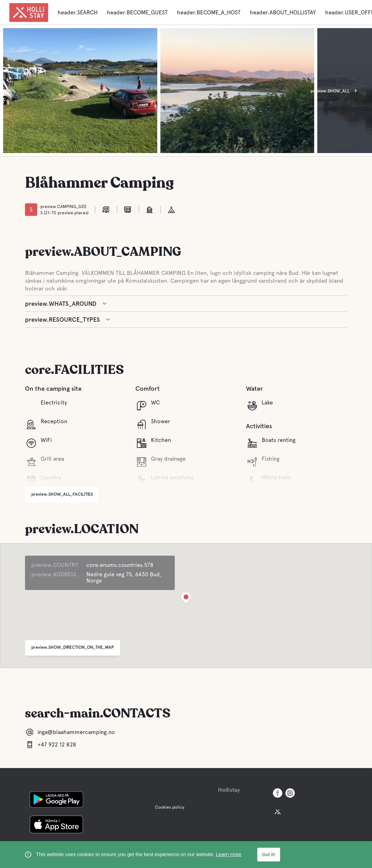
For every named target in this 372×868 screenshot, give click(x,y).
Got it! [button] (269, 855)
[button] (186, 599)
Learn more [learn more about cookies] (229, 854)
